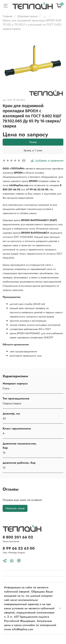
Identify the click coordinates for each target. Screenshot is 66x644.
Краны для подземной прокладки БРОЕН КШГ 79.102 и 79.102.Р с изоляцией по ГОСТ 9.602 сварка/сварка (32, 25)
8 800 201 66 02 (18, 537)
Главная (7, 16)
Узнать (33, 142)
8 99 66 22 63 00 (19, 548)
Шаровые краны (27, 16)
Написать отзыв (15, 508)
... (45, 16)
